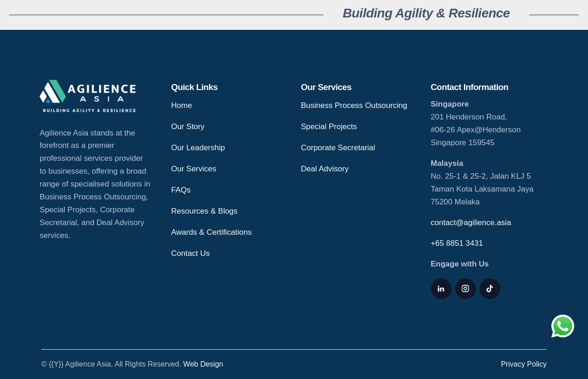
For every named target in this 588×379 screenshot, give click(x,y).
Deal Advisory (325, 169)
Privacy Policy (524, 364)
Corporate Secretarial (338, 148)
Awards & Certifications (212, 232)
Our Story (188, 127)
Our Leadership (198, 148)
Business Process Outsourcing (354, 105)
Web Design (203, 364)
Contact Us (191, 253)
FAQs (181, 190)
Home (182, 105)
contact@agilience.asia (471, 223)
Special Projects (329, 127)
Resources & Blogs (205, 211)
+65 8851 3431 (457, 243)
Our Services (194, 169)
